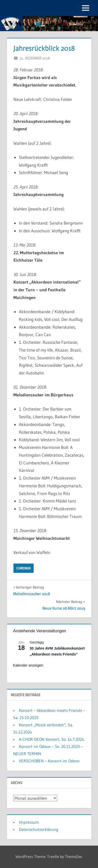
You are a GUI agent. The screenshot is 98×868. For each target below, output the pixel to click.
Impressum (29, 822)
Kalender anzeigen (28, 665)
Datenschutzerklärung (39, 829)
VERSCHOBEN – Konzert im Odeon (49, 761)
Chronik (24, 568)
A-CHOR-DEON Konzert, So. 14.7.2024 (52, 739)
